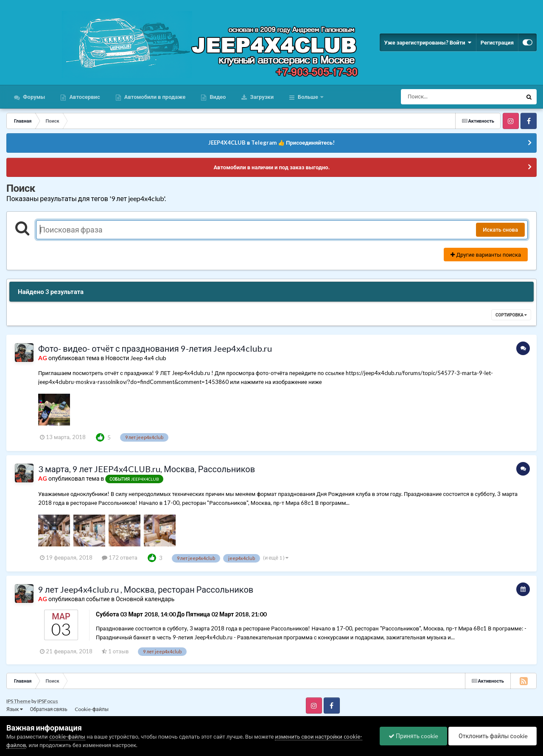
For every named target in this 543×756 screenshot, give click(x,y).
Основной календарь (145, 599)
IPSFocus (48, 701)
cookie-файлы (67, 736)
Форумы (33, 97)
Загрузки (261, 97)
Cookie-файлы (92, 709)
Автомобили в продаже (154, 97)
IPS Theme (18, 701)
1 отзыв (115, 651)
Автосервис (84, 97)
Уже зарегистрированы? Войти (428, 42)
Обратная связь (49, 709)
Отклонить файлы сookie (493, 736)
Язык (15, 709)
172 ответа (120, 557)
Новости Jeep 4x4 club (136, 358)
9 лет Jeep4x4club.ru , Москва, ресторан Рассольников (146, 589)
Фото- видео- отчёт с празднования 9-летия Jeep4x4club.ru (155, 348)
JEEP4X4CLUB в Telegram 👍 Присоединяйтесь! (271, 143)
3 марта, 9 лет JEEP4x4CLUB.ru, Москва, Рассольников (147, 469)
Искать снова (500, 230)
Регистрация (497, 42)
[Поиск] (446, 97)
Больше (308, 97)
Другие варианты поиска (486, 255)
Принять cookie (413, 736)
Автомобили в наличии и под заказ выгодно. (271, 167)
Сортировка (511, 315)
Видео (217, 97)
